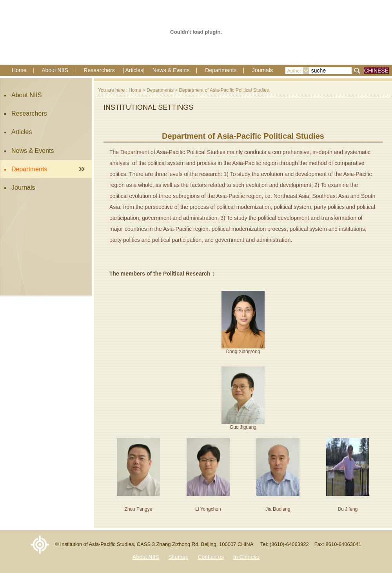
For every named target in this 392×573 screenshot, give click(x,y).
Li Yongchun (208, 509)
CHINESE (376, 71)
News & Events (171, 70)
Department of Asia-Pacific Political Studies (224, 90)
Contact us (211, 557)
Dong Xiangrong (243, 352)
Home (19, 70)
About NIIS (55, 70)
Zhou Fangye (139, 509)
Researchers (99, 70)
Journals (262, 70)
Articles (22, 132)
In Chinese (246, 557)
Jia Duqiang (278, 509)
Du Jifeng (348, 509)
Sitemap (178, 557)
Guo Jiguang (243, 427)
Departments (221, 70)
